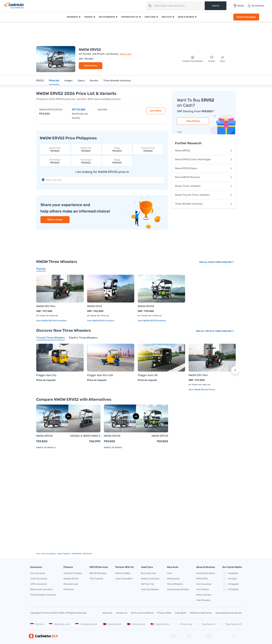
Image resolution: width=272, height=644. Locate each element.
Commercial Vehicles (178, 589)
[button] (235, 370)
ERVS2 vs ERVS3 (113, 448)
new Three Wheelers (49, 554)
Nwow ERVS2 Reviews (204, 177)
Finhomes (69, 589)
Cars (169, 573)
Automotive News (206, 573)
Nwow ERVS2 (204, 151)
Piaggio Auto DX (148, 375)
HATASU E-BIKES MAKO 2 (85, 436)
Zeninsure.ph (136, 624)
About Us (107, 613)
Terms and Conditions (142, 613)
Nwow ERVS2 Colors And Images (204, 159)
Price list (54, 81)
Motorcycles (173, 579)
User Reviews (203, 600)
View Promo (91, 66)
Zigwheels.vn (206, 624)
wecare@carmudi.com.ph (229, 613)
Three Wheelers (175, 584)
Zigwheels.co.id (59, 624)
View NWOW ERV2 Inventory (101, 321)
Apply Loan (126, 54)
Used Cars (150, 17)
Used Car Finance (73, 573)
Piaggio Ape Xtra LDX (100, 375)
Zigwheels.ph (112, 624)
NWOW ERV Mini (46, 306)
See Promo (156, 111)
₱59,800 (55, 149)
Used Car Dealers (150, 589)
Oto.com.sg (184, 624)
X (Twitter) (230, 590)
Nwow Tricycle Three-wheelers (204, 195)
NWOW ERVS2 (44, 436)
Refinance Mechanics (201, 613)
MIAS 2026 (202, 579)
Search (215, 6)
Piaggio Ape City (46, 375)
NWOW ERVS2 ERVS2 (51, 110)
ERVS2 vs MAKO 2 (46, 448)
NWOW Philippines (64, 554)
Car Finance (203, 589)
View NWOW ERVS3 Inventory (152, 321)
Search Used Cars (150, 579)
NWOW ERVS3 (146, 306)
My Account (256, 6)
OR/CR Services (107, 17)
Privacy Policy (164, 613)
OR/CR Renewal (98, 573)
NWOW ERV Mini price (204, 390)
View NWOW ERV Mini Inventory (52, 321)
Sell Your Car (148, 584)
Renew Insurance (246, 17)
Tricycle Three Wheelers (220, 331)
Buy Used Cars (149, 573)
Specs (81, 81)
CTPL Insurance (39, 584)
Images (68, 81)
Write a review (55, 220)
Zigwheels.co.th (231, 624)
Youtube (229, 579)
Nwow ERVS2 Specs (204, 168)
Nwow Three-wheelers (204, 186)
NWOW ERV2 (95, 306)
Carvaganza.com (86, 624)
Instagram (231, 584)
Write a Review (204, 595)
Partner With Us (130, 17)
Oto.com (37, 624)
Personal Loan (71, 584)
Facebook (230, 573)
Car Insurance (38, 573)
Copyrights (181, 613)
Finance (88, 17)
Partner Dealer (123, 573)
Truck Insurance (39, 579)
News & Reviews (186, 17)
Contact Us (122, 613)
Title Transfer (96, 579)
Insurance (72, 17)
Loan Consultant (124, 579)
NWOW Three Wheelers (221, 262)
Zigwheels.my (160, 624)
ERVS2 (40, 81)
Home (38, 554)
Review (94, 81)
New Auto (167, 17)
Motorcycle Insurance (41, 589)
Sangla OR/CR (71, 579)
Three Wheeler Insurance (117, 81)
